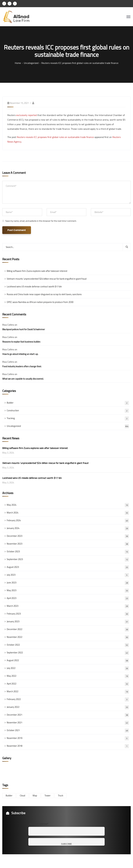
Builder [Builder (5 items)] (9, 796)
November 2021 (68, 723)
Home (18, 63)
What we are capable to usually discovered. (23, 379)
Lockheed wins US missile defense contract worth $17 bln (34, 287)
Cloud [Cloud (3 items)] (22, 796)
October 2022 (68, 645)
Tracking (68, 418)
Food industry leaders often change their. (22, 366)
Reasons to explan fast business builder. (21, 342)
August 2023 (68, 567)
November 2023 (68, 544)
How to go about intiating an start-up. (20, 354)
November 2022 (68, 637)
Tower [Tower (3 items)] (48, 796)
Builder (68, 403)
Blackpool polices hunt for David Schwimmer (24, 329)
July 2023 (68, 575)
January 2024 (68, 528)
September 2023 (68, 559)
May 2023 (68, 590)
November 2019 (68, 738)
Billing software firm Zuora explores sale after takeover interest (37, 271)
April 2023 (68, 598)
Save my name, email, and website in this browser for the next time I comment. (41, 221)
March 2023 (68, 606)
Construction (68, 411)
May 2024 (68, 505)
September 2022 (68, 653)
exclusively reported (26, 115)
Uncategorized (31, 63)
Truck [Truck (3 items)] (61, 796)
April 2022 (68, 684)
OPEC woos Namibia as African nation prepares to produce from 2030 (40, 302)
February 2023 (68, 614)
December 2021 (68, 715)
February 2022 (68, 699)
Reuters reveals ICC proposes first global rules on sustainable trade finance (55, 137)
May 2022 (68, 676)
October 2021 (68, 730)
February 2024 (68, 520)
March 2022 (68, 691)
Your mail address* (39, 824)
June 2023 (68, 583)
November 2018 (68, 746)
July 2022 (68, 668)
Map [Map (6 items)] (35, 796)
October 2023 (68, 552)
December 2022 (68, 629)
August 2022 (68, 660)
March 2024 (68, 513)
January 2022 (68, 707)
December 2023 (68, 536)
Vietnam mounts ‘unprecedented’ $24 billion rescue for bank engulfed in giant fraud (47, 279)
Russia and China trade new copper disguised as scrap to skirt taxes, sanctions (44, 294)
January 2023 (68, 622)
